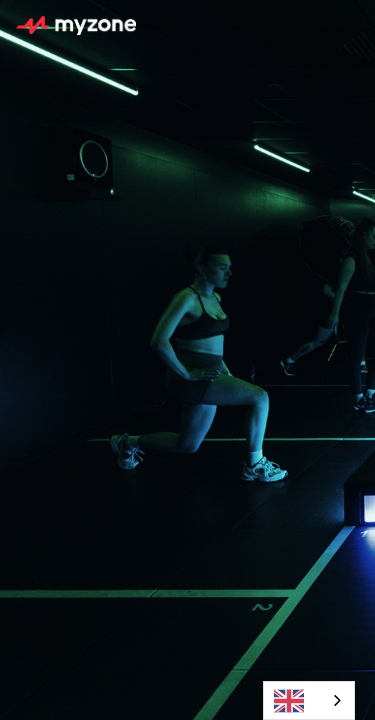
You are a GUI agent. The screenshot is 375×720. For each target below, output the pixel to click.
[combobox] (309, 700)
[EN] (309, 700)
